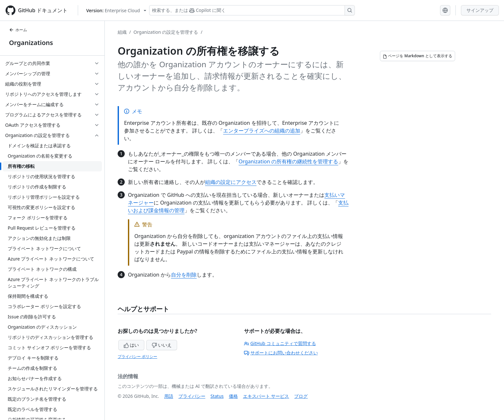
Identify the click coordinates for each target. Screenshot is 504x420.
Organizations (31, 43)
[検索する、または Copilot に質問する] (252, 10)
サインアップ (480, 10)
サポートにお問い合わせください (281, 353)
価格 (233, 396)
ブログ (301, 396)
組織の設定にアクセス (231, 182)
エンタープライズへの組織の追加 (262, 131)
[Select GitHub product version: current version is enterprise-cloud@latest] (116, 10)
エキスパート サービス (266, 396)
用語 (169, 396)
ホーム (18, 30)
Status (217, 396)
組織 (122, 32)
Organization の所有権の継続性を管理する (288, 161)
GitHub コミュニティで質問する (280, 343)
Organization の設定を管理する (166, 32)
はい (131, 345)
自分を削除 (184, 275)
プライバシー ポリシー (137, 356)
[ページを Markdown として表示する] (418, 56)
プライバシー (192, 396)
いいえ (162, 345)
